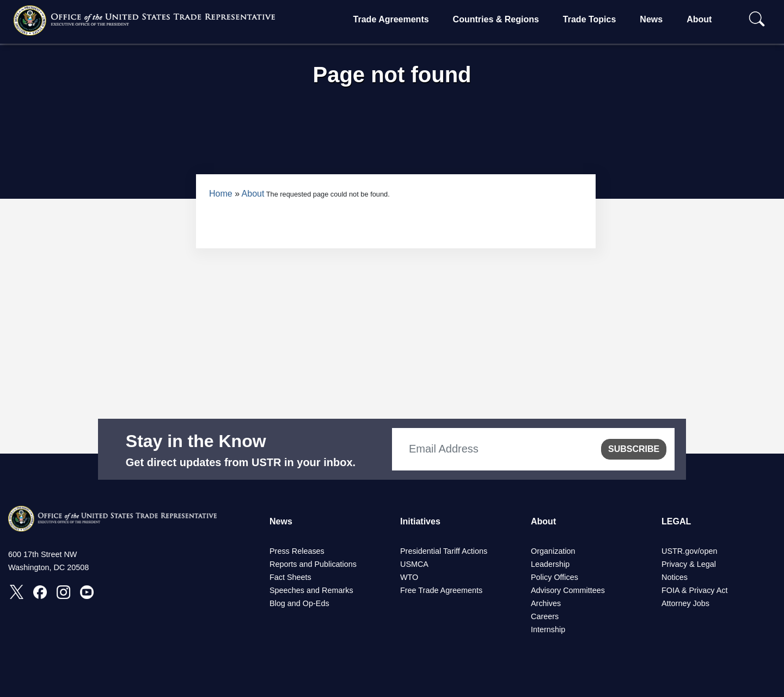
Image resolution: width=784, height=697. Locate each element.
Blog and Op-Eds (299, 603)
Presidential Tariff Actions (444, 551)
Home (221, 194)
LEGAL (676, 521)
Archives (546, 603)
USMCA (414, 564)
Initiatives (420, 521)
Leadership (550, 564)
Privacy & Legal (689, 564)
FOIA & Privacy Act (695, 590)
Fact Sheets (290, 577)
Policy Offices (555, 577)
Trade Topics (590, 19)
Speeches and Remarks (311, 590)
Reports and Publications (313, 564)
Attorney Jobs (685, 603)
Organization (553, 551)
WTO (409, 577)
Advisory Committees (568, 590)
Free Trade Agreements (441, 590)
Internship (548, 629)
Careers (545, 616)
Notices (675, 577)
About (699, 19)
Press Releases (297, 551)
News (651, 19)
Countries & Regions (496, 19)
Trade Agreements (391, 19)
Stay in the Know (196, 441)
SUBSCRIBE (634, 449)
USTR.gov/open (689, 551)
